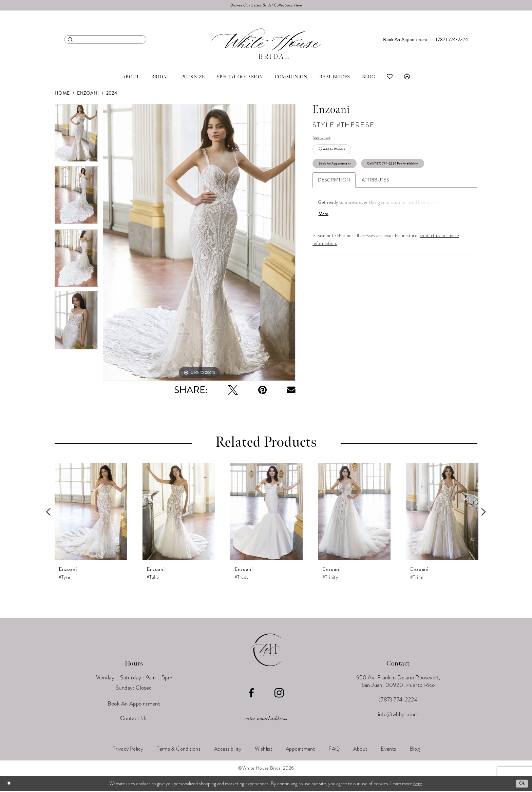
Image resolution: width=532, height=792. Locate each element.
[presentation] (91, 513)
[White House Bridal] (266, 45)
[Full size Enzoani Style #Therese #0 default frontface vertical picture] (199, 243)
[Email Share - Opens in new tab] (291, 391)
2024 (112, 94)
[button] (407, 78)
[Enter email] (266, 720)
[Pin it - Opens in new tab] (262, 391)
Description (334, 187)
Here (303, 6)
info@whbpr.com (398, 715)
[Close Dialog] (10, 784)
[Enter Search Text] (105, 41)
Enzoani (88, 94)
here (418, 784)
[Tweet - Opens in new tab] (233, 391)
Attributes (375, 187)
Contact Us (134, 719)
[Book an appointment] (405, 41)
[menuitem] (105, 41)
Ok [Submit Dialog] (521, 784)
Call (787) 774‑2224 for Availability (409, 170)
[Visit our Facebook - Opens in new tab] (251, 694)
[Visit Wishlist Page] (390, 78)
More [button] (325, 222)
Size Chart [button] (324, 139)
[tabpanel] (76, 136)
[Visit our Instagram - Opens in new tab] (279, 694)
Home (62, 94)
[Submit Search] (70, 41)
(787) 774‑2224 (398, 701)
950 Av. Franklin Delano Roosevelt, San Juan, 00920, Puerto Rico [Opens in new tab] (398, 682)
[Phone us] (452, 41)
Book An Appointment (339, 170)
